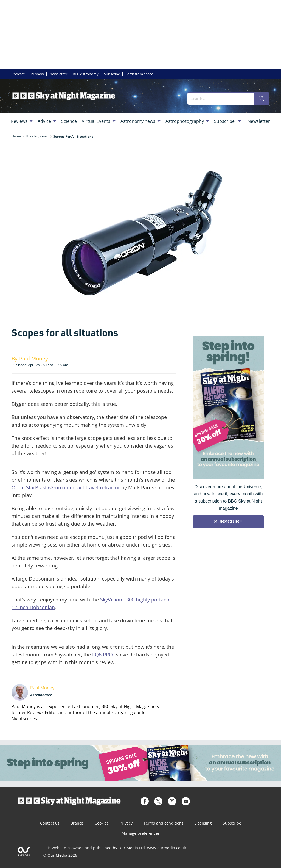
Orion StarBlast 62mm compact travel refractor (66, 487)
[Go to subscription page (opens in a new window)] (228, 477)
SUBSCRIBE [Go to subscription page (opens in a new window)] (228, 522)
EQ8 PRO (102, 655)
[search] (262, 99)
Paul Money (42, 688)
